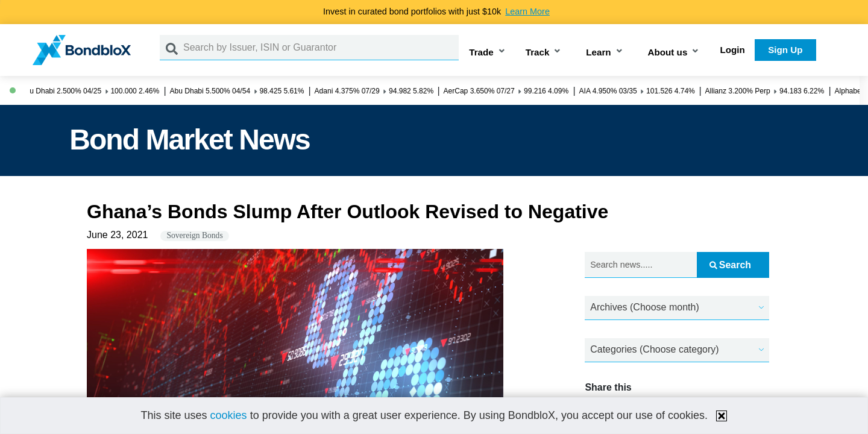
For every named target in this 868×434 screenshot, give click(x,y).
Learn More (527, 11)
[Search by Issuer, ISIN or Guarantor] (321, 48)
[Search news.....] (641, 265)
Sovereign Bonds (194, 235)
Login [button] (733, 50)
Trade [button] (481, 52)
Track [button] (538, 52)
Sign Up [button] (785, 50)
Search (730, 265)
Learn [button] (598, 52)
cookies (229, 415)
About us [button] (668, 52)
